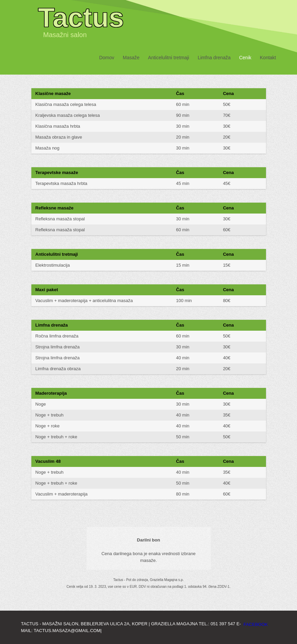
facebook (256, 624)
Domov (107, 58)
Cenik (245, 58)
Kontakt (268, 58)
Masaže (131, 58)
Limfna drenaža (214, 58)
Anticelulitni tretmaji (169, 58)
